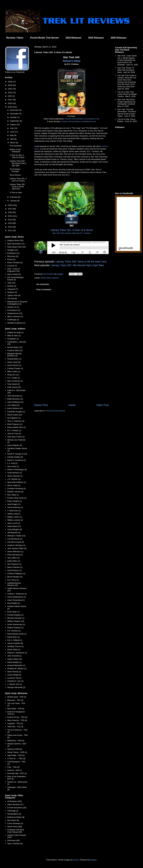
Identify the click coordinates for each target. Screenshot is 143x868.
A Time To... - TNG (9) (16, 759)
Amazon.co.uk (93, 119)
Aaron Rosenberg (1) (16, 600)
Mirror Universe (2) (15, 316)
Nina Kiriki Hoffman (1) (17, 482)
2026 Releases (118, 38)
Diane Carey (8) (14, 362)
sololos (76, 860)
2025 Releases (96, 38)
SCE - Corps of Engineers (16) (14, 270)
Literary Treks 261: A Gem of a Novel (18, 180)
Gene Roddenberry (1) (17, 597)
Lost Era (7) (12, 266)
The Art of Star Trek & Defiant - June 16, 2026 (127, 120)
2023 (10, 93)
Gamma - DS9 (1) (15, 770)
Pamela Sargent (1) (15, 615)
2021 (10, 100)
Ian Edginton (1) (14, 418)
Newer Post (41, 405)
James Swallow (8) (15, 643)
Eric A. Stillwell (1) (15, 640)
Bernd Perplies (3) (15, 577)
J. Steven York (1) (15, 684)
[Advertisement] (71, 380)
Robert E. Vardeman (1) (17, 653)
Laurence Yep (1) (14, 678)
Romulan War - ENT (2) (17, 773)
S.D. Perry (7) (13, 580)
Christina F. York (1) (15, 681)
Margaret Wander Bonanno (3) (15, 355)
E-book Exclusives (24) (17, 808)
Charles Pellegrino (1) (16, 574)
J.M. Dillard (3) (13, 405)
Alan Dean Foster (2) (16, 437)
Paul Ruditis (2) (14, 603)
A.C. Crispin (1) (14, 378)
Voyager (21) (13, 250)
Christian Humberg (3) (16, 488)
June (12, 132)
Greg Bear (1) (13, 339)
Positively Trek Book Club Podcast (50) (16, 831)
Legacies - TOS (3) (15, 723)
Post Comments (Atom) (55, 411)
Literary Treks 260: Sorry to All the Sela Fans (81, 262)
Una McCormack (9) (16, 542)
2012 (10, 227)
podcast (55, 278)
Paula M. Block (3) (15, 350)
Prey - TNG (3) (13, 767)
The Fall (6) (12, 298)
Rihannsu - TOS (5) (15, 700)
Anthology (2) (13, 811)
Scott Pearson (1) (15, 570)
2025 (10, 85)
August (13, 124)
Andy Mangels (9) (15, 529)
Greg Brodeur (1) (14, 359)
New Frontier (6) (14, 274)
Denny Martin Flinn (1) (17, 427)
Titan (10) (11, 283)
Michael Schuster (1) (16, 618)
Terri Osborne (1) (14, 564)
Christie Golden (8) (15, 457)
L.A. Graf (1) (12, 463)
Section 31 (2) (13, 307)
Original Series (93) (15, 240)
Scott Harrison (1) (15, 473)
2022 (10, 96)
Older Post (103, 405)
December (15, 110)
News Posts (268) (15, 827)
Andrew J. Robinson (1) (17, 594)
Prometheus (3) (14, 310)
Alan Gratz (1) (13, 466)
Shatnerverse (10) (15, 313)
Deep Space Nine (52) (17, 247)
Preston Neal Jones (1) (17, 498)
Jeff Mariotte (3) (14, 533)
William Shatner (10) (16, 621)
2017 (10, 209)
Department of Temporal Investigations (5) (17, 303)
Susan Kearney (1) (15, 507)
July (12, 128)
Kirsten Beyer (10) (15, 347)
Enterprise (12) (13, 253)
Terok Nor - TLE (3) (15, 727)
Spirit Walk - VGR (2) (16, 755)
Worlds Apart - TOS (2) (17, 697)
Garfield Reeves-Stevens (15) (14, 584)
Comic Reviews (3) (15, 823)
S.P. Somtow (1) (14, 631)
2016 (10, 212)
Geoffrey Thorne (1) (15, 646)
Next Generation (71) (16, 244)
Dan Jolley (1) (13, 495)
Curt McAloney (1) (15, 539)
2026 (10, 82)
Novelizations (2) (14, 814)
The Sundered (15, 146)
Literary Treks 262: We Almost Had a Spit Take (77, 265)
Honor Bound (15, 175)
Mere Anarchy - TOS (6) (17, 720)
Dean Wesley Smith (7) (17, 634)
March (13, 143)
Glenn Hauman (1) (15, 476)
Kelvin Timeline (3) (15, 263)
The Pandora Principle (15, 170)
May (12, 135)
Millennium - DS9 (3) (16, 741)
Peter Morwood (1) (15, 555)
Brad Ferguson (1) (15, 424)
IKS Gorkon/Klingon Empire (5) (15, 279)
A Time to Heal (16, 193)
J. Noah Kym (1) (14, 511)
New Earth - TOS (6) (16, 709)
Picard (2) (11, 259)
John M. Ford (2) (14, 434)
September (15, 121)
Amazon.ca (81, 119)
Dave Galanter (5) (15, 445)
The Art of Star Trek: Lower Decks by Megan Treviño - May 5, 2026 (127, 94)
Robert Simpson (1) (15, 628)
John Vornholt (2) (14, 656)
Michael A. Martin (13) (16, 536)
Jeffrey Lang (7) (14, 514)
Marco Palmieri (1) (15, 567)
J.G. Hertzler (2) (14, 479)
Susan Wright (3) (14, 675)
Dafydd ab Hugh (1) (15, 332)
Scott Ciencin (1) (14, 365)
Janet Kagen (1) (14, 504)
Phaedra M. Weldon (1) (17, 669)
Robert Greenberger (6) (17, 470)
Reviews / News (15, 38)
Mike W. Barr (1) (14, 336)
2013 (10, 223)
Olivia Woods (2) (14, 672)
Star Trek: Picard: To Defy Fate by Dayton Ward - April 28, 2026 (126, 70)
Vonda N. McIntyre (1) (16, 545)
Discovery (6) (13, 256)
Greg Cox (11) (13, 375)
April (12, 139)
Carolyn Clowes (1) (15, 368)
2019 (10, 107)
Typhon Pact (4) (14, 295)
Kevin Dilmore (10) (15, 408)
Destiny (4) (12, 286)
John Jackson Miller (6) (17, 548)
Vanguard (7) (13, 289)
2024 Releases (73, 38)
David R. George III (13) (17, 454)
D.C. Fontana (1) (14, 430)
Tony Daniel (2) (14, 384)
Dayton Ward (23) (15, 659)
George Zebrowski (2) (16, 687)
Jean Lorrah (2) (14, 523)
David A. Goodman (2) (17, 460)
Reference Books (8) (16, 817)
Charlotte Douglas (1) (16, 412)
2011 (10, 230)
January (14, 201)
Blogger (93, 860)
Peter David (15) (14, 387)
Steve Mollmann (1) (15, 552)
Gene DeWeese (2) (15, 402)
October (14, 117)
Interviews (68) (13, 840)
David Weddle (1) (14, 662)
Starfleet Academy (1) (16, 323)
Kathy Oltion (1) (14, 561)
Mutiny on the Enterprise (15, 151)
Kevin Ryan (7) (13, 612)
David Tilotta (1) (14, 650)
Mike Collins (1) (14, 372)
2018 (10, 205)
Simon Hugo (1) (14, 485)
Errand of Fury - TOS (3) (17, 717)
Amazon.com (70, 119)
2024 (10, 89)
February (14, 197)
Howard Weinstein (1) (16, 665)
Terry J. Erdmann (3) (16, 421)
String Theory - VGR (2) (17, 752)
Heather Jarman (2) (15, 492)
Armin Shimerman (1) (16, 624)
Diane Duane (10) (15, 415)
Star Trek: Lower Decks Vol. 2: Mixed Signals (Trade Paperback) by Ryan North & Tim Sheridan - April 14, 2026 (128, 60)
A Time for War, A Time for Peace (17, 156)
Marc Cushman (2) (15, 381)
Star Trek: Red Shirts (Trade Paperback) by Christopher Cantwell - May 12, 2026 (127, 103)
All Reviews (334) (15, 801)
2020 (10, 103)
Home (72, 405)
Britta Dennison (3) (15, 399)
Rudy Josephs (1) (15, 501)
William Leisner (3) (15, 520)
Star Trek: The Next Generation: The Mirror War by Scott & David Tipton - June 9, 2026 (127, 113)
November (15, 114)
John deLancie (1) (15, 396)
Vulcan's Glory (72, 61)
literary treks (46, 278)
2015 (10, 216)
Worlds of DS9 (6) (15, 749)
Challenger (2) (13, 320)
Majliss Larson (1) (15, 517)
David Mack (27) (14, 526)
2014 (10, 220)
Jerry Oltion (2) (13, 558)
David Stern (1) (14, 637)
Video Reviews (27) (15, 804)
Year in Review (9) (15, 844)
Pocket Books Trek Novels (44, 38)
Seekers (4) (12, 292)
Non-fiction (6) (13, 820)
